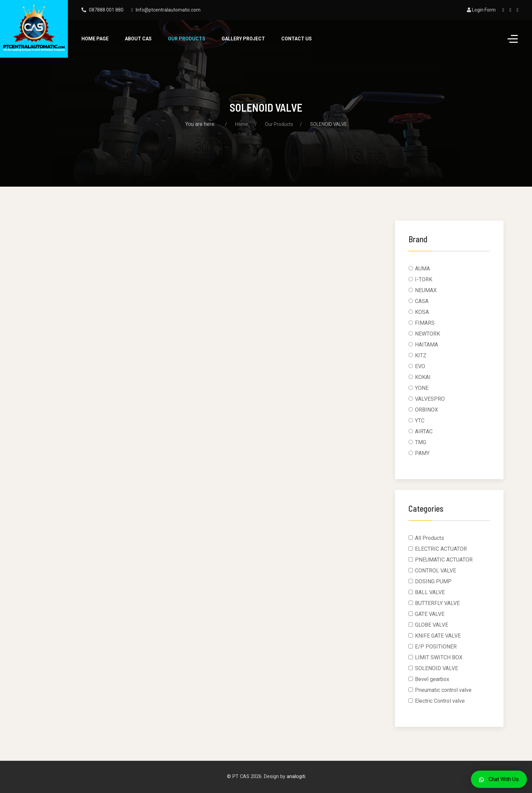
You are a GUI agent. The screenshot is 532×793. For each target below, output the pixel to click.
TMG (421, 442)
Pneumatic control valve (443, 690)
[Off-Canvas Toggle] (513, 39)
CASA (422, 301)
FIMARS (425, 323)
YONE (422, 388)
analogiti (296, 777)
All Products (430, 538)
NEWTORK (427, 334)
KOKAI (423, 377)
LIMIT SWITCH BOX (439, 657)
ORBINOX (426, 410)
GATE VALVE (430, 614)
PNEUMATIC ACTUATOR (444, 560)
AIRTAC (424, 431)
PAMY (422, 453)
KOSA (422, 312)
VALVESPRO (430, 399)
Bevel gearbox (432, 679)
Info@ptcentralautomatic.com (168, 10)
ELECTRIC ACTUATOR (441, 549)
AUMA (422, 269)
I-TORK (424, 279)
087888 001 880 (106, 10)
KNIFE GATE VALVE (438, 636)
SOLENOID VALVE (436, 668)
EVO (420, 366)
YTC (420, 421)
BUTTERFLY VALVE (437, 603)
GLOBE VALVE (432, 625)
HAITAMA (426, 345)
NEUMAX (426, 290)
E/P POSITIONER (436, 647)
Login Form (481, 10)
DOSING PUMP (433, 581)
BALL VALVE (430, 592)
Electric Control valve (440, 701)
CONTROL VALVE (435, 571)
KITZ (421, 355)
